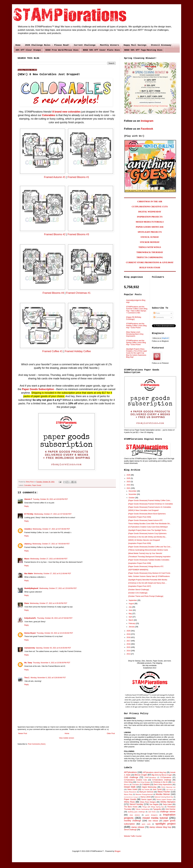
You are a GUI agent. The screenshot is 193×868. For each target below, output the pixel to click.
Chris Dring (128, 782)
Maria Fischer (164, 792)
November (133, 494)
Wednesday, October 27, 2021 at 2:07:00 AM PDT (53, 514)
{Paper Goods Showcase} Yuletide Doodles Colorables (149, 560)
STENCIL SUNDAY (150, 237)
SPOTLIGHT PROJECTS (150, 232)
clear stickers (135, 815)
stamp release (138, 827)
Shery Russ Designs (148, 802)
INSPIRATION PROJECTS (150, 217)
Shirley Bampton (168, 802)
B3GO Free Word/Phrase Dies (62, 50)
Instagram (147, 121)
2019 (129, 634)
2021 (129, 488)
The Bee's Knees (131, 807)
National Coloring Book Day (164, 797)
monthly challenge (133, 821)
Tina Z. (27, 678)
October (132, 498)
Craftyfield (146, 785)
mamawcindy (30, 648)
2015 (129, 647)
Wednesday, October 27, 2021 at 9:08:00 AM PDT (49, 559)
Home (18, 45)
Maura (27, 559)
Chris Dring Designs (143, 782)
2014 (129, 651)
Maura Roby (128, 794)
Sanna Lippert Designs (164, 799)
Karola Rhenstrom (130, 792)
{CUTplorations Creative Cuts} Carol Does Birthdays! (148, 527)
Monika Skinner (163, 794)
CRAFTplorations (150, 777)
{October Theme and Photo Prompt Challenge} (146, 596)
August (131, 604)
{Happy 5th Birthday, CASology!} (134, 318)
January (132, 627)
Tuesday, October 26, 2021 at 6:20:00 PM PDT (50, 499)
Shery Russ (129, 802)
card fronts (152, 812)
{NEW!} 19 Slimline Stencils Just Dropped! (144, 540)
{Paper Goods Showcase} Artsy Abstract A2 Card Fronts (149, 573)
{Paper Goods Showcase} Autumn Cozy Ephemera (147, 533)
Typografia (157, 809)
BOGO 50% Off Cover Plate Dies (101, 50)
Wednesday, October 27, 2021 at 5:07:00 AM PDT (51, 529)
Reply (27, 506)
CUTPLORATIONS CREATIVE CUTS (150, 207)
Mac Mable (29, 574)
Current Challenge (85, 45)
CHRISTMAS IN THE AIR (150, 202)
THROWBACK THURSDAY (150, 252)
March (131, 620)
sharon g (28, 544)
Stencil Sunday (136, 804)
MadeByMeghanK (31, 588)
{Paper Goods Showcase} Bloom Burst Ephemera (147, 514)
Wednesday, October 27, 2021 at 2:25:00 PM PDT (58, 588)
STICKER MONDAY (150, 242)
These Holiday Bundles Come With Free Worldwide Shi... (150, 524)
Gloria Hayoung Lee (168, 787)
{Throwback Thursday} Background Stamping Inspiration (149, 557)
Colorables (49, 115)
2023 (129, 482)
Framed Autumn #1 (55, 177)
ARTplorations (130, 772)
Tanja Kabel (167, 804)
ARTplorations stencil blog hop (154, 772)
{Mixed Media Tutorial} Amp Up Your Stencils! (145, 553)
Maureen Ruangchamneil (144, 794)
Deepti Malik (130, 787)
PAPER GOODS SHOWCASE (150, 227)
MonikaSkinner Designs (131, 797)
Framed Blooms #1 (78, 177)
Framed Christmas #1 (78, 293)
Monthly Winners (110, 45)
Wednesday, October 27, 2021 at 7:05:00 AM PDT (51, 544)
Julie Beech (170, 790)
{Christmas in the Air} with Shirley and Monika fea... (147, 537)
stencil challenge (130, 830)
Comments (159, 317)
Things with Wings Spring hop (153, 807)
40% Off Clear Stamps (28, 50)
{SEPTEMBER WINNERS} (138, 570)
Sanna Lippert (147, 799)
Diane (27, 603)
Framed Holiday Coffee (78, 351)
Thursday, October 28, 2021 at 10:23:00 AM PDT (55, 633)
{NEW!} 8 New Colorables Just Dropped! (143, 510)
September (133, 600)
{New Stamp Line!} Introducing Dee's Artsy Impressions (135, 334)
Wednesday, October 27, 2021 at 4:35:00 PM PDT (48, 603)
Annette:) (28, 529)
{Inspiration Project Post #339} (139, 543)
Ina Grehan (146, 789)
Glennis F (28, 499)
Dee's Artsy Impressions (163, 785)
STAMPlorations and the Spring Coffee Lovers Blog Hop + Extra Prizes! (136, 343)
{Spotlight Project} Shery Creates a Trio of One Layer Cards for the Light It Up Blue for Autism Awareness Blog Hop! (137, 353)
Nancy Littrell (146, 797)
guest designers (151, 815)
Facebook (147, 129)
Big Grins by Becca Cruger (162, 775)
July (130, 607)
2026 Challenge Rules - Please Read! (47, 45)
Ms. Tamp (28, 663)
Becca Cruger (141, 775)
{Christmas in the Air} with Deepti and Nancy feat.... (147, 583)
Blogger (118, 851)
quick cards (146, 824)
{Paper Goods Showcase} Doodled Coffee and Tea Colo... (150, 547)
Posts (157, 313)
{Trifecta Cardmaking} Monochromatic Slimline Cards (148, 550)
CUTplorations (166, 777)
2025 (129, 478)
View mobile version (67, 738)
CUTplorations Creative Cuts (135, 780)
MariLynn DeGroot (146, 792)
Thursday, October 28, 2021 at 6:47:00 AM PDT (55, 618)
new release (153, 821)
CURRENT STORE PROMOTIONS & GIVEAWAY (150, 262)
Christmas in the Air (160, 782)
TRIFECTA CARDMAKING (150, 257)
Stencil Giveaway (161, 45)
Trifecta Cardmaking (142, 809)
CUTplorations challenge (162, 780)
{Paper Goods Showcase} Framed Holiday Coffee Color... (150, 500)
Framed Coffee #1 (53, 351)
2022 (129, 485)
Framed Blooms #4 (53, 293)
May (130, 614)
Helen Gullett (132, 789)
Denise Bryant (30, 633)
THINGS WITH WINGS (150, 247)
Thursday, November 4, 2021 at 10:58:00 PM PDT (52, 663)
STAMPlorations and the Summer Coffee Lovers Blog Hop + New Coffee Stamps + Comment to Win (137, 310)
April (130, 617)
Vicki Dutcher (170, 809)
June (131, 610)
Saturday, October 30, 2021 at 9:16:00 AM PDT (53, 648)
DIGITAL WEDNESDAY (150, 212)
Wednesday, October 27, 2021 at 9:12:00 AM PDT (52, 574)
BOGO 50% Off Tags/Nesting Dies (143, 50)
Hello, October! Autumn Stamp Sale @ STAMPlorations (149, 576)
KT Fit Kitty (29, 514)
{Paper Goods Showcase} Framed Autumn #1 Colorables (150, 507)
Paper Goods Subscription (38, 389)
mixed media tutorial (155, 818)
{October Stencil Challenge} (139, 590)
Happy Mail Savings (135, 45)
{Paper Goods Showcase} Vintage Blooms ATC (146, 566)
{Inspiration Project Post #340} (139, 517)
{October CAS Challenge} (138, 593)
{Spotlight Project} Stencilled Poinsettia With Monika (148, 580)
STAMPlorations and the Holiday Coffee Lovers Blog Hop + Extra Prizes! (136, 326)
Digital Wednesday (149, 787)
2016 (129, 644)
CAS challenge (131, 777)
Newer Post (23, 733)
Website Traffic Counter (133, 836)
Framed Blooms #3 (78, 234)
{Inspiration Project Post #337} (139, 586)
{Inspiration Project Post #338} (139, 563)
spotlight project (165, 824)
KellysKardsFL (30, 618)
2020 (129, 631)
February (132, 623)
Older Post (111, 733)
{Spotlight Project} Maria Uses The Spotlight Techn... (148, 530)
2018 (129, 637)
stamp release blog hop (160, 827)
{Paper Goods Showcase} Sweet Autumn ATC (145, 520)
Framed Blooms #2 (55, 234)
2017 (129, 641)
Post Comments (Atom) (37, 744)
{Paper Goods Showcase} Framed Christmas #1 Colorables (150, 504)
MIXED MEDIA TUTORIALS (150, 222)
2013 (129, 654)
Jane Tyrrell (157, 789)
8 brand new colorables (67, 112)
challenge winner (168, 812)
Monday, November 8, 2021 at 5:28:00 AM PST (48, 678)
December (133, 491)
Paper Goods (37, 485)
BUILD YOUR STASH (150, 268)
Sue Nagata (154, 804)
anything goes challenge (136, 812)
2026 (129, 475)
